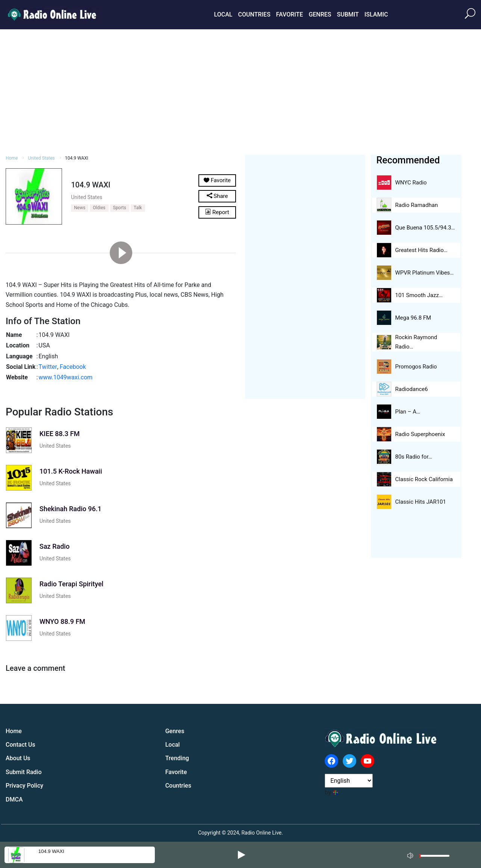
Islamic (376, 14)
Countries (254, 14)
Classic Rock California (424, 479)
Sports (120, 208)
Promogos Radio (416, 367)
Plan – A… (408, 412)
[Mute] (411, 854)
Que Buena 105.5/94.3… (425, 228)
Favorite (290, 14)
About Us (18, 758)
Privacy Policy (24, 786)
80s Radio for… (414, 457)
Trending (177, 758)
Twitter (48, 367)
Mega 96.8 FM (413, 318)
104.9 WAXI (51, 851)
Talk (138, 208)
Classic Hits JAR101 (421, 502)
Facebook (73, 367)
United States (41, 158)
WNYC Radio (411, 183)
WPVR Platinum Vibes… (425, 273)
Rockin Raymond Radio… (416, 342)
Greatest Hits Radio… (421, 250)
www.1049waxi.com (66, 377)
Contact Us (20, 745)
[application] (431, 855)
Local (223, 14)
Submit (348, 14)
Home (12, 158)
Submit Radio (24, 772)
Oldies (99, 208)
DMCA (14, 799)
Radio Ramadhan (417, 205)
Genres (320, 14)
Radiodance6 (412, 389)
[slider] (434, 858)
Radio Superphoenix (420, 434)
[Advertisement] (240, 91)
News (80, 208)
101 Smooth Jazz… (419, 295)
